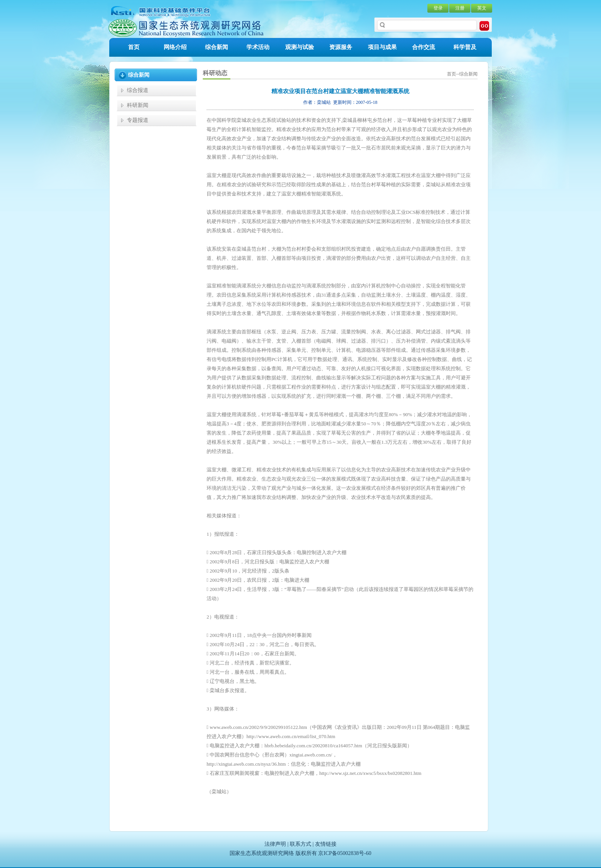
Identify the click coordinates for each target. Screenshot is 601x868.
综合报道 (138, 90)
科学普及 (465, 47)
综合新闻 (217, 47)
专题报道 (138, 120)
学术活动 (258, 47)
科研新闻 (138, 105)
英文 (482, 8)
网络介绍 (175, 47)
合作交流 (424, 47)
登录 (438, 8)
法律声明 (275, 844)
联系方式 (300, 844)
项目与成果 (382, 47)
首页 (134, 47)
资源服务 (341, 47)
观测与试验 (300, 47)
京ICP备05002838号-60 (345, 853)
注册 (460, 8)
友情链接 (326, 844)
